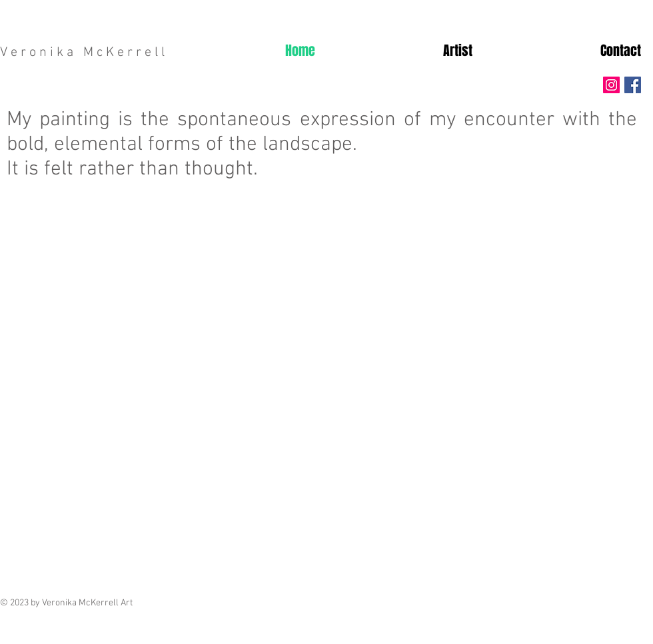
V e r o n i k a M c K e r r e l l (82, 53)
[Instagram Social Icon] (611, 85)
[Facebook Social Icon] (633, 85)
